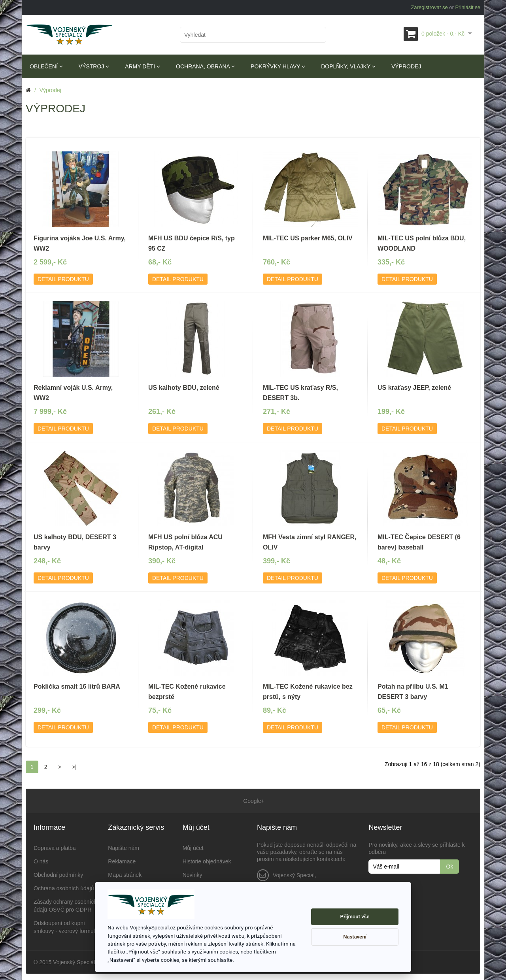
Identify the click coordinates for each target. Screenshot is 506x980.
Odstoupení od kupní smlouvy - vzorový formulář (67, 925)
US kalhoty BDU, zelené (184, 388)
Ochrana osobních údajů (64, 887)
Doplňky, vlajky (348, 66)
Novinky (193, 873)
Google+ (253, 800)
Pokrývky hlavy (278, 66)
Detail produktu (63, 279)
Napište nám (124, 846)
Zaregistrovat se (429, 7)
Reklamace (122, 860)
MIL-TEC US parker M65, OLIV (308, 238)
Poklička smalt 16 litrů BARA (77, 686)
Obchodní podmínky (58, 873)
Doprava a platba (55, 846)
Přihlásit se (468, 7)
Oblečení (46, 66)
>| (74, 767)
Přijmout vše (355, 917)
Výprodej (406, 66)
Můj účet (193, 846)
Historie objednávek (207, 860)
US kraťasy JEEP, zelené (414, 388)
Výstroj (94, 66)
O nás (41, 860)
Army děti (143, 66)
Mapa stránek (125, 873)
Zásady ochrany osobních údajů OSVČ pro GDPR (65, 904)
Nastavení (355, 937)
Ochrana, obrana (205, 66)
